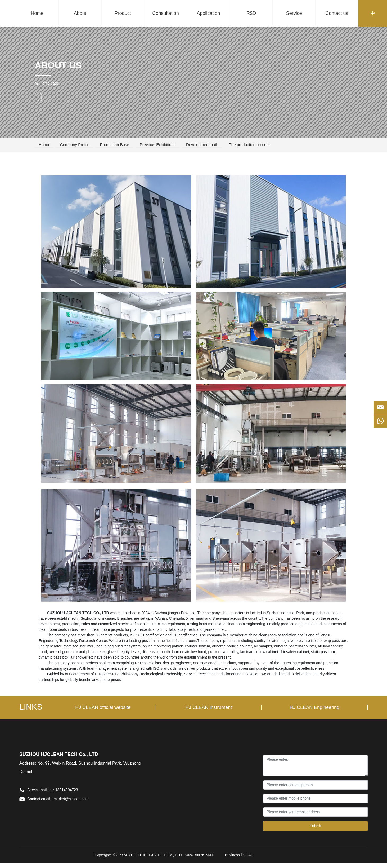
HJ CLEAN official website (103, 713)
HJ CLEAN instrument (209, 713)
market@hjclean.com (71, 804)
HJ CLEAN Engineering (314, 713)
